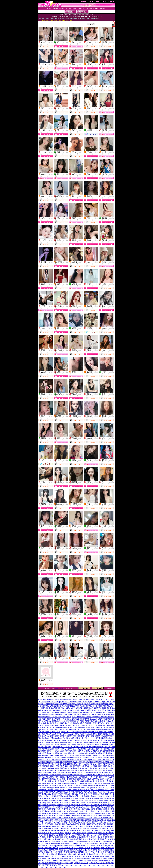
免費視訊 (50, 42)
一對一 (97, 196)
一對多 (97, 130)
